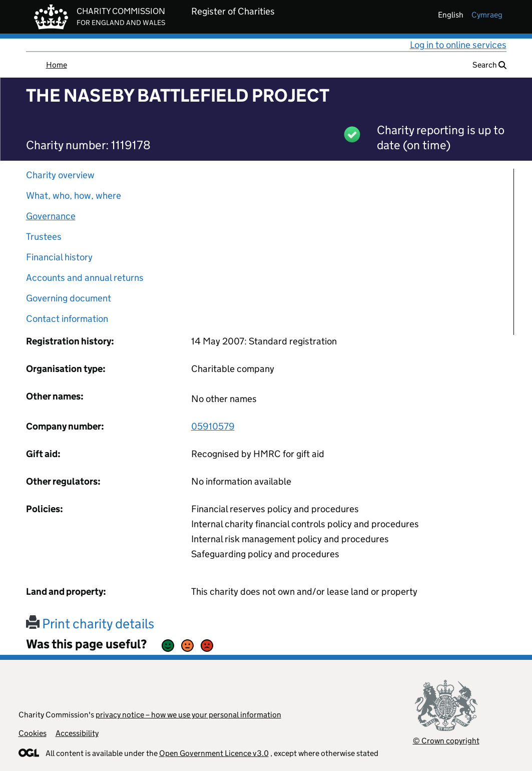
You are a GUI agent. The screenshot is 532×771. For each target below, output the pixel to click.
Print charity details (90, 624)
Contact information (67, 319)
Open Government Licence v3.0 (214, 753)
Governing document (69, 298)
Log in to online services (458, 45)
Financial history (59, 257)
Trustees (44, 237)
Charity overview (60, 175)
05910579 (213, 426)
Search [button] (489, 65)
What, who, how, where (74, 196)
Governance (51, 216)
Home (57, 65)
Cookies (33, 733)
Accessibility (77, 733)
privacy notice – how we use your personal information (188, 715)
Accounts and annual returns (85, 278)
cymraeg (487, 15)
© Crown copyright (446, 741)
